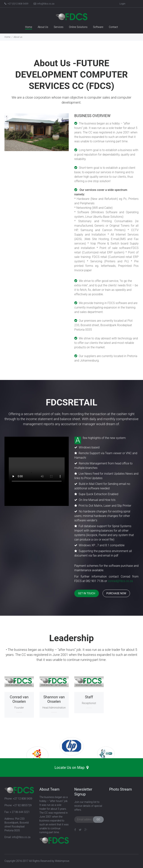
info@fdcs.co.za (44, 4)
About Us (43, 27)
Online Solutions (78, 27)
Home (29, 27)
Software (98, 27)
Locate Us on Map (71, 768)
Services (59, 27)
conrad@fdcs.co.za (120, 581)
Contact (113, 27)
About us (18, 37)
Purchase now (116, 593)
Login (122, 4)
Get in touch (87, 593)
